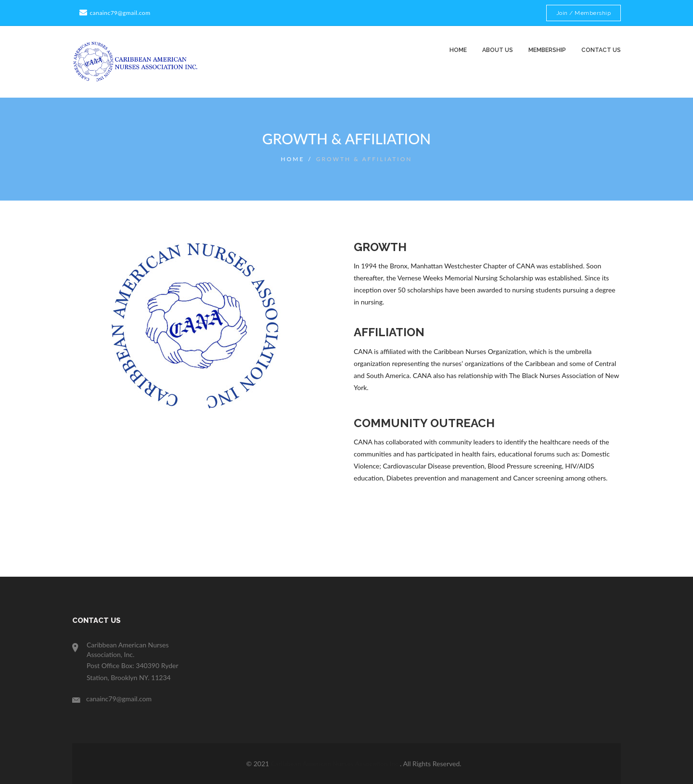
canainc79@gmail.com (114, 13)
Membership (547, 50)
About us (498, 50)
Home (458, 50)
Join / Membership (584, 13)
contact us (601, 50)
